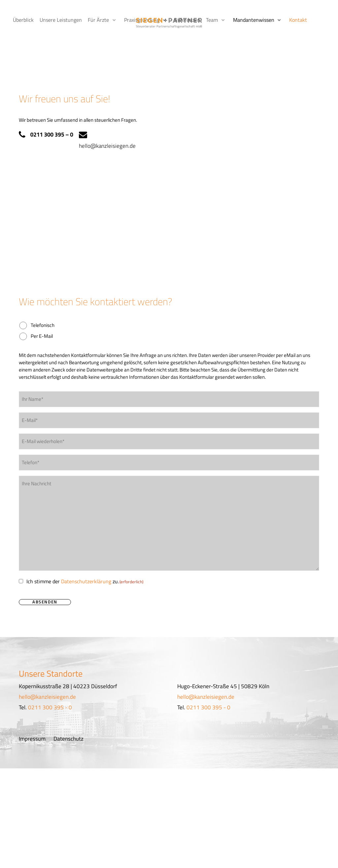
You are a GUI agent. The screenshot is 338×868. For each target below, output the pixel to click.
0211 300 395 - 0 (50, 693)
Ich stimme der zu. (85, 567)
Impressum (32, 724)
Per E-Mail (42, 322)
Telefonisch (43, 311)
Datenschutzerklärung (86, 567)
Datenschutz (68, 724)
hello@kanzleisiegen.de (107, 132)
